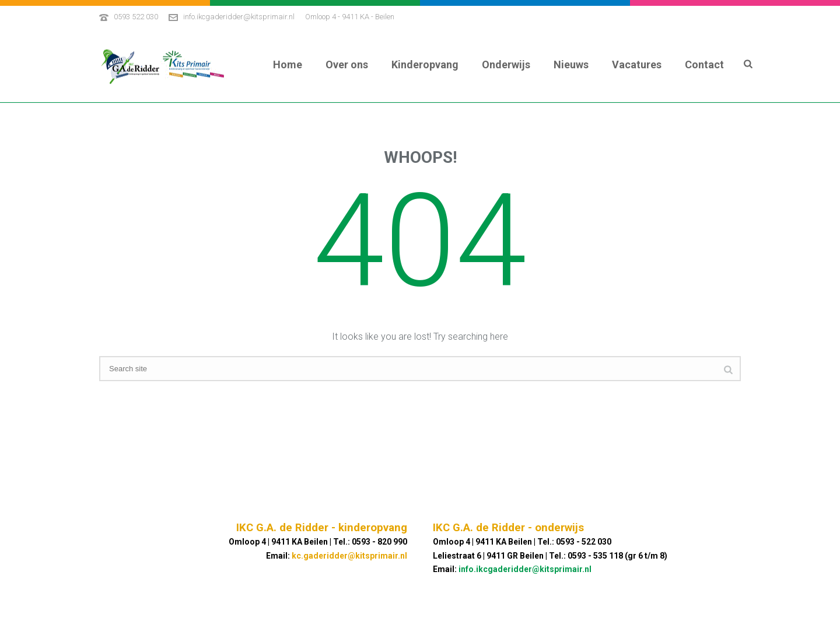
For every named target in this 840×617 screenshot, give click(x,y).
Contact (704, 65)
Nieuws (571, 65)
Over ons (347, 65)
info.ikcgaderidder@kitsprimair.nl (239, 17)
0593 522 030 (136, 17)
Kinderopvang (425, 65)
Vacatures (637, 65)
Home (288, 65)
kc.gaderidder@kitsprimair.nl (349, 556)
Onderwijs (506, 65)
